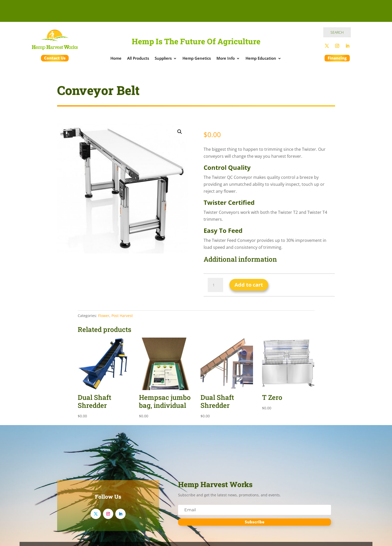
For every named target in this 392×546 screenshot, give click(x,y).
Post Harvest (122, 316)
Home (116, 59)
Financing (337, 58)
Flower (104, 316)
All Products (138, 59)
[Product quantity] (215, 285)
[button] (180, 132)
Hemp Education (261, 59)
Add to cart (249, 285)
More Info (226, 59)
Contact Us (55, 58)
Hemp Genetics (197, 59)
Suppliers (163, 59)
